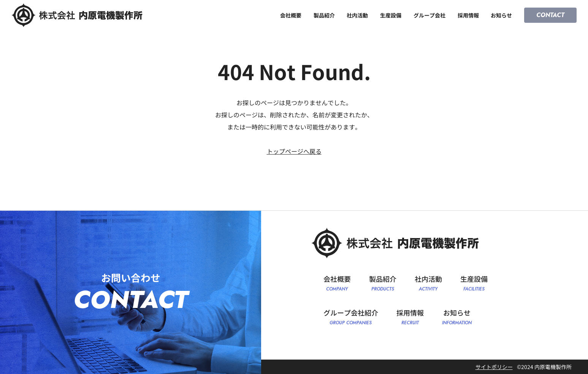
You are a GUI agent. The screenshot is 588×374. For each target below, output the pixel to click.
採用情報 (468, 15)
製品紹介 (324, 15)
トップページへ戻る (294, 151)
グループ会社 (430, 15)
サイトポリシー (494, 367)
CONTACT (550, 15)
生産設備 (391, 15)
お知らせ (501, 15)
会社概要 (291, 15)
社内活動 (357, 15)
